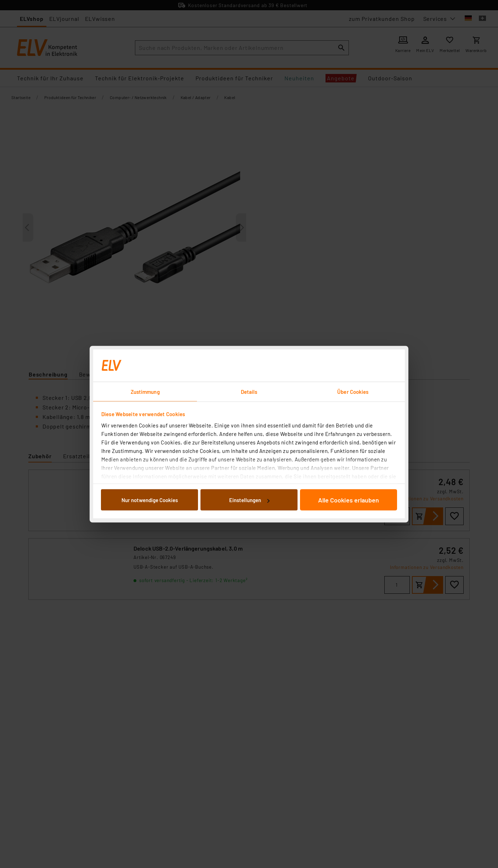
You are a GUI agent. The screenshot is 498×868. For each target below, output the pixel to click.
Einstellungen (249, 500)
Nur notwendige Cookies (150, 500)
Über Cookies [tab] (353, 391)
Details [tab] (249, 391)
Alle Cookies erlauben (349, 500)
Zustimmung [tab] (145, 391)
